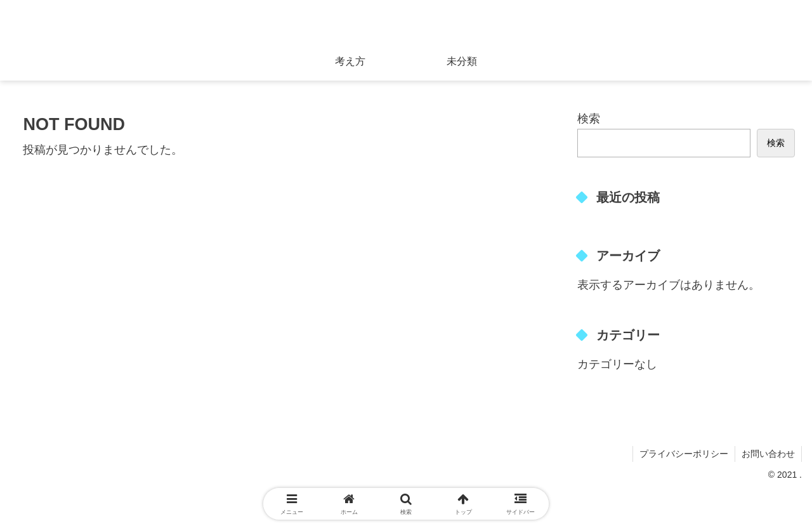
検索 (589, 119)
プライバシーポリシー (684, 454)
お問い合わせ (768, 454)
